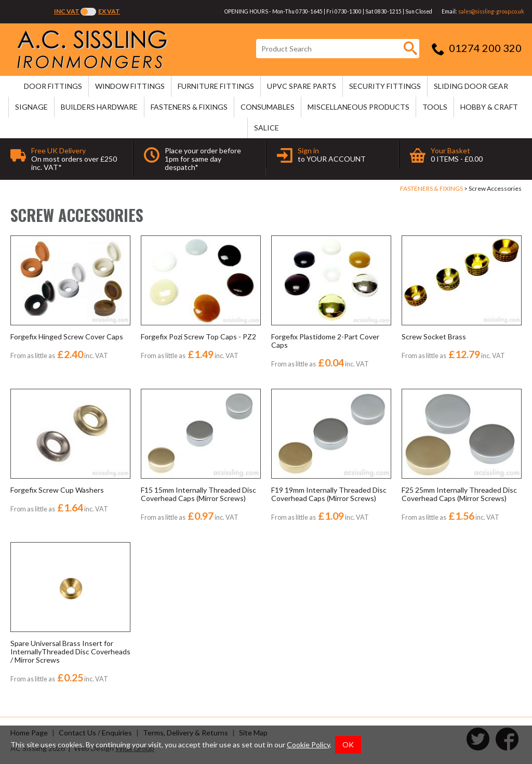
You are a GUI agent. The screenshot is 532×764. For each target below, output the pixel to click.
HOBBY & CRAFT (489, 107)
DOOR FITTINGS (53, 86)
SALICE (267, 128)
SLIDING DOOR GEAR (471, 86)
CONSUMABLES (268, 107)
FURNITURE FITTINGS (216, 86)
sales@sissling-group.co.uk (491, 11)
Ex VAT (109, 11)
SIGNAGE (31, 107)
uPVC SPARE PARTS (302, 86)
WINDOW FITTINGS (130, 86)
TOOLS (435, 107)
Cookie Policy (308, 745)
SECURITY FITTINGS (385, 86)
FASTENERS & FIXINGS (189, 107)
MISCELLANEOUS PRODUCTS (358, 107)
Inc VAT (67, 11)
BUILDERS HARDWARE (99, 107)
